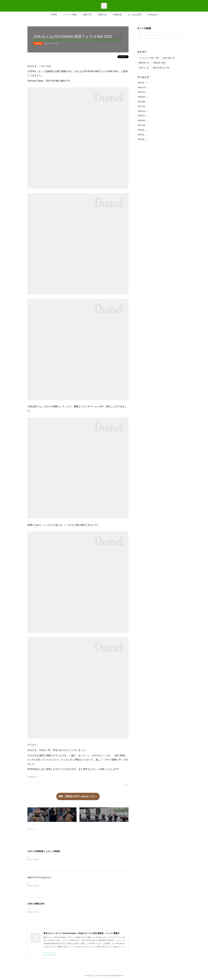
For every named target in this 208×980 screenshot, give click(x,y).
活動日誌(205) (32, 777)
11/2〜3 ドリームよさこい (39, 877)
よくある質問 (135, 15)
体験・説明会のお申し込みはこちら (77, 796)
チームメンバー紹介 (149, 58)
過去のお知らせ (161, 68)
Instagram (152, 15)
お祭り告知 (169, 58)
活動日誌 (102, 15)
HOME (54, 15)
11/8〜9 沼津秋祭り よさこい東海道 (44, 851)
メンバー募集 (70, 15)
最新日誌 (144, 63)
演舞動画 (117, 15)
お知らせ (144, 68)
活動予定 (87, 15)
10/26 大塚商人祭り (36, 904)
